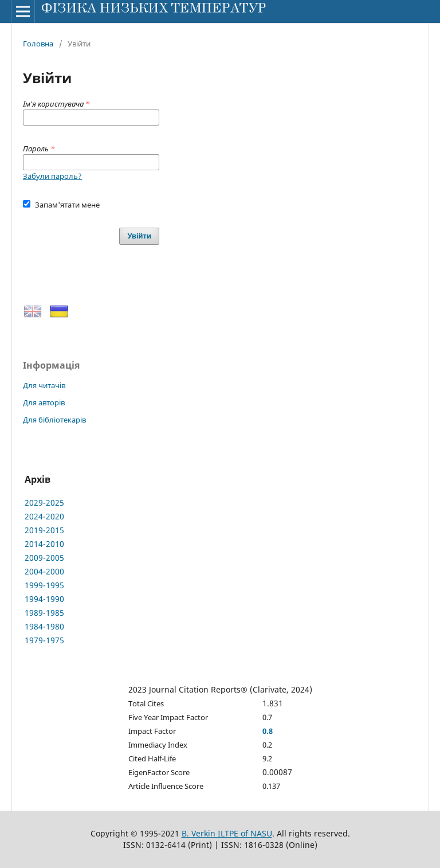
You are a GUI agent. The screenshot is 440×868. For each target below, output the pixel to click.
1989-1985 (44, 613)
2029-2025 (44, 503)
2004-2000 (44, 571)
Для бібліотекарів (54, 420)
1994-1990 (44, 599)
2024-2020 (44, 516)
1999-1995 (44, 585)
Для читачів (44, 385)
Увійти (139, 236)
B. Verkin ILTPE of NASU (227, 833)
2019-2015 (44, 530)
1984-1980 (44, 626)
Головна (38, 44)
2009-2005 (44, 558)
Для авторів (44, 402)
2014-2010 (44, 544)
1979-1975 (44, 640)
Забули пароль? (52, 176)
